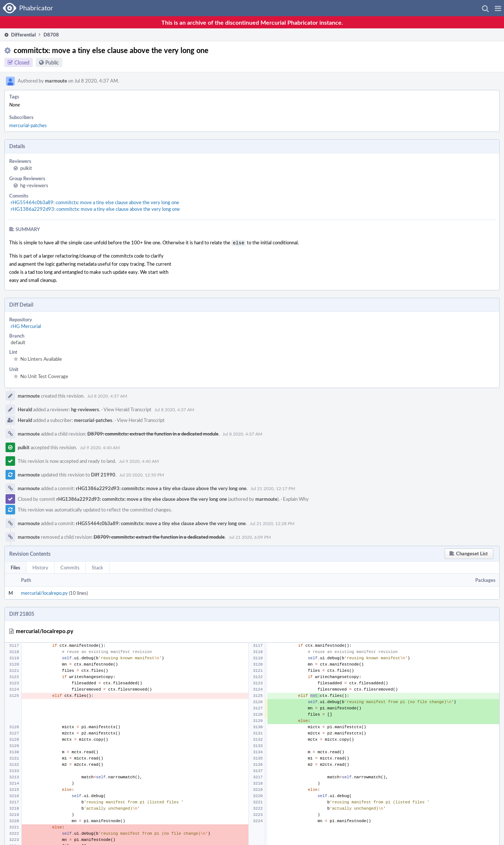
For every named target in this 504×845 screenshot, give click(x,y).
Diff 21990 (103, 474)
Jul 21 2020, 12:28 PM (272, 523)
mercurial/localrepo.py (44, 592)
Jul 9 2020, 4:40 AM (100, 447)
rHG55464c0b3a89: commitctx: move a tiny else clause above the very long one (95, 202)
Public (52, 62)
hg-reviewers (34, 185)
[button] (498, 8)
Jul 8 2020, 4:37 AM (107, 395)
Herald (25, 409)
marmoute (56, 81)
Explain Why (296, 498)
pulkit (26, 168)
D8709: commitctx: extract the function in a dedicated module (153, 433)
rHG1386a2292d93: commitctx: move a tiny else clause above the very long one (95, 209)
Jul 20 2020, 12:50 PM (142, 474)
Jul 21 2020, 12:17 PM (273, 488)
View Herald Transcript (127, 409)
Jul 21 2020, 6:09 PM (250, 536)
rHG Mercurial (26, 325)
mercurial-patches (28, 125)
